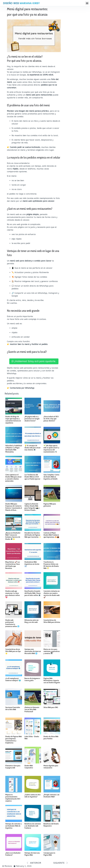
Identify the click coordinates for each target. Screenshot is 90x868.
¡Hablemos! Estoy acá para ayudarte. (34, 361)
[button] (87, 3)
